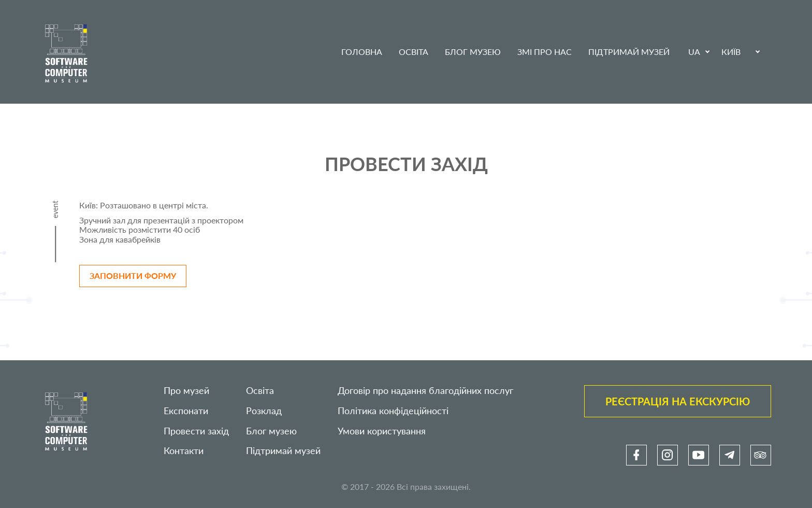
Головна (362, 52)
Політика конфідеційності (393, 411)
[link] (636, 455)
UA (694, 52)
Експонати (186, 411)
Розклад (264, 411)
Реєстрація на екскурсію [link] (678, 401)
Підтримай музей (629, 52)
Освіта (414, 52)
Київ (731, 52)
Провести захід (196, 431)
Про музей (186, 391)
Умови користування (382, 431)
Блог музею (473, 52)
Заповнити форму (133, 276)
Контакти (184, 451)
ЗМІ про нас (545, 52)
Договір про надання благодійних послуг (425, 391)
